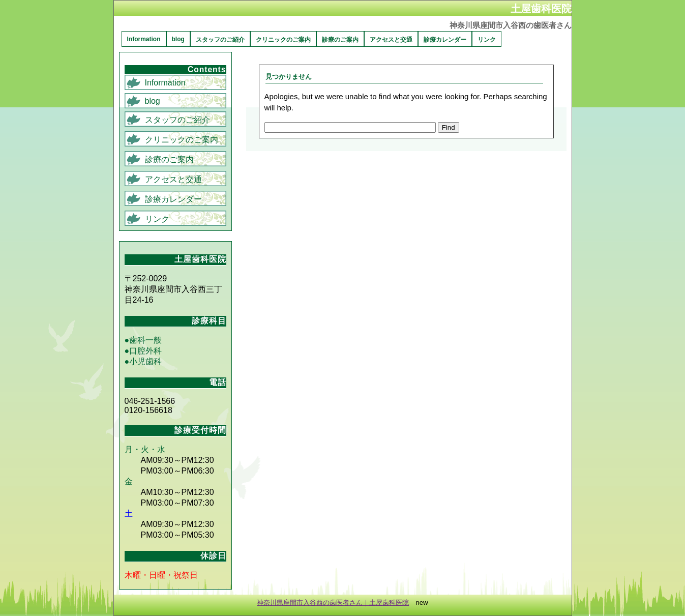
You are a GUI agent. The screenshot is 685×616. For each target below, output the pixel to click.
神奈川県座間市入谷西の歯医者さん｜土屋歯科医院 (333, 603)
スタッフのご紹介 (220, 40)
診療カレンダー (445, 40)
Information (144, 39)
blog (178, 39)
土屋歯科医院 (541, 9)
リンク (487, 40)
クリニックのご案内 (283, 40)
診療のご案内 (340, 40)
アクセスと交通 (391, 40)
